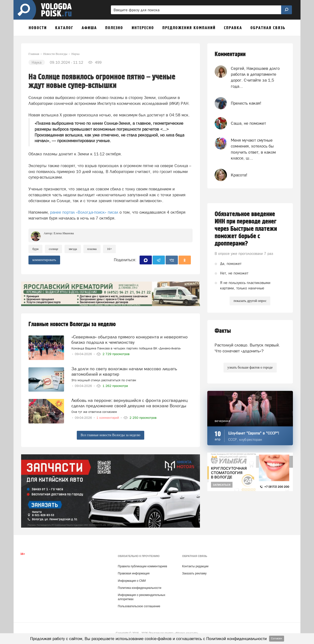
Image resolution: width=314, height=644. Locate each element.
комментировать (44, 260)
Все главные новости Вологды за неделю (111, 435)
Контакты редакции (195, 566)
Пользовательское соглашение (139, 606)
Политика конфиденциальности (139, 588)
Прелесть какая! (246, 103)
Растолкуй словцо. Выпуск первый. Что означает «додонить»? (247, 348)
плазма (92, 249)
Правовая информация (134, 573)
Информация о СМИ (132, 581)
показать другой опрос (250, 301)
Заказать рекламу (194, 573)
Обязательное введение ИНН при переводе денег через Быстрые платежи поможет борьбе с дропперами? (246, 229)
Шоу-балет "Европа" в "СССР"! (254, 433)
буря (35, 249)
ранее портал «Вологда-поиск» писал (84, 212)
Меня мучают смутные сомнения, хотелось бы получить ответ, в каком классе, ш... (253, 149)
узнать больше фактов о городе (250, 367)
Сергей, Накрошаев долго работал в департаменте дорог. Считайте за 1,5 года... (255, 77)
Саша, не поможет (248, 123)
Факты (223, 331)
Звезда (73, 249)
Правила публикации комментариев (142, 566)
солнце (53, 249)
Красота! (239, 175)
